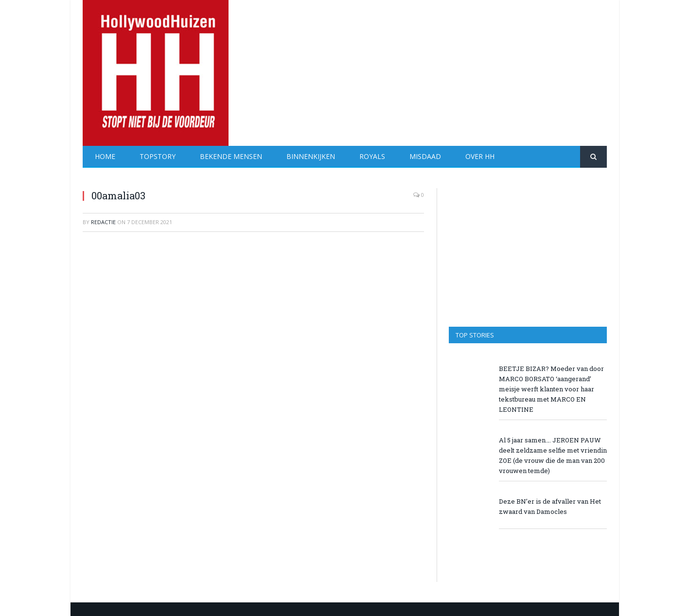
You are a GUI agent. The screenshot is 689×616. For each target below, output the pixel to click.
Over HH (480, 156)
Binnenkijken (311, 156)
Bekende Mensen (231, 156)
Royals (372, 156)
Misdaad (425, 156)
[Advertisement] (430, 68)
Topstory (158, 156)
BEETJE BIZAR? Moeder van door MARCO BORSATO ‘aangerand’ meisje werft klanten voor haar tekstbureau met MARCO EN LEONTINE (551, 389)
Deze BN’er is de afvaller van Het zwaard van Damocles (550, 506)
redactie (103, 222)
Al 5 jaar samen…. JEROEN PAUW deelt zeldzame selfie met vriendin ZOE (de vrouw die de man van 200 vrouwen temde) (553, 455)
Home (105, 156)
